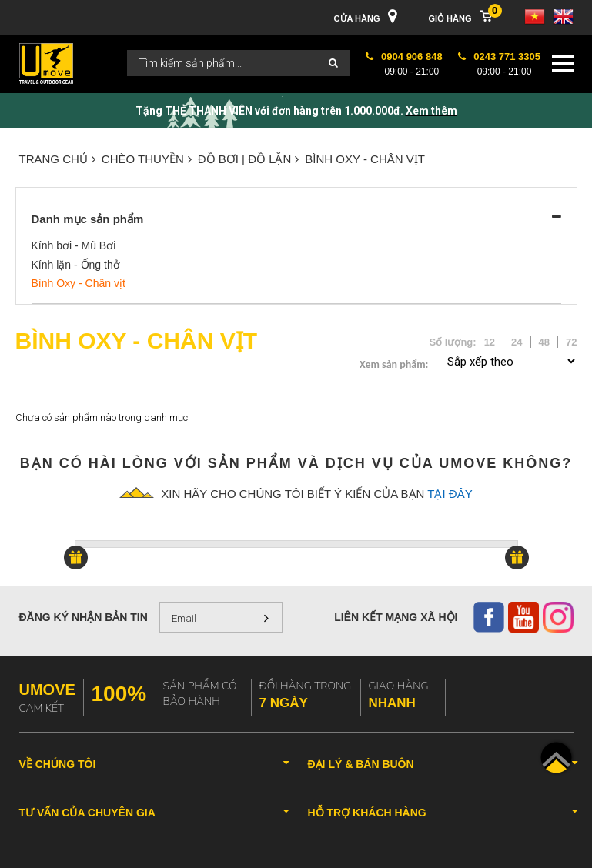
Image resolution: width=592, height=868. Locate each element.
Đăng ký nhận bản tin (84, 617)
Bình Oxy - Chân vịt (365, 159)
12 (490, 342)
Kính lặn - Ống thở (76, 265)
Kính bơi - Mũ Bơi (74, 245)
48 (544, 342)
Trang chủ (57, 159)
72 (571, 342)
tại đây (450, 494)
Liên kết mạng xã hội (396, 617)
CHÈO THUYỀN (147, 159)
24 (517, 342)
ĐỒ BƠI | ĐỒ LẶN (249, 159)
